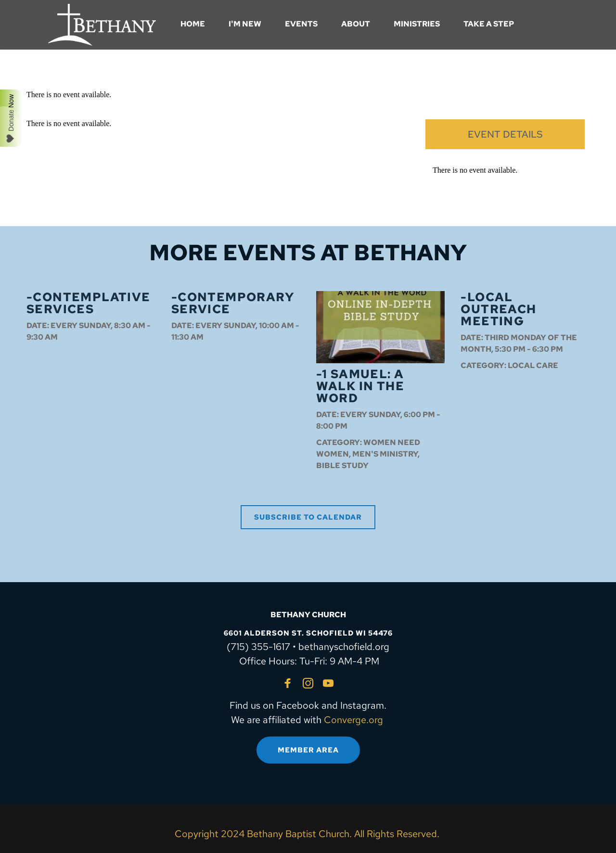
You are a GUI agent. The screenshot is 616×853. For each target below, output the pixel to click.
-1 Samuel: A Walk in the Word (360, 386)
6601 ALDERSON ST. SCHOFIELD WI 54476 (308, 633)
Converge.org (353, 720)
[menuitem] (193, 24)
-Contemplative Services (89, 303)
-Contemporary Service (233, 303)
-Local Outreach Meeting (498, 309)
